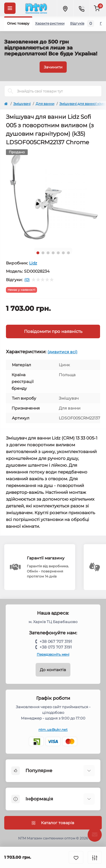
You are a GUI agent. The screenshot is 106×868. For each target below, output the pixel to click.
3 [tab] (48, 253)
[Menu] (10, 8)
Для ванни (45, 104)
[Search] (10, 91)
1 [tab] (38, 253)
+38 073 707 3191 (56, 647)
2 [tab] (43, 253)
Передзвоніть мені (53, 654)
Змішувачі (22, 104)
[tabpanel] (53, 196)
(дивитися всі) (62, 352)
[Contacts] (81, 8)
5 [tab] (58, 253)
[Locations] (65, 8)
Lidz (33, 263)
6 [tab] (63, 253)
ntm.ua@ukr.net (53, 730)
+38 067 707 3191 (56, 641)
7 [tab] (68, 253)
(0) (27, 280)
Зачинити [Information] (53, 67)
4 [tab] (53, 253)
